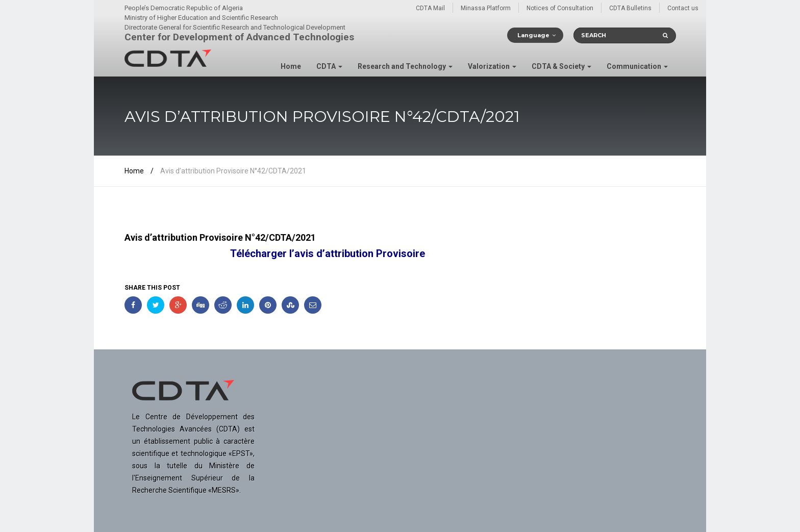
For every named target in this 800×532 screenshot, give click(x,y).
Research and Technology (405, 66)
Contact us (683, 8)
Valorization (492, 66)
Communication (637, 66)
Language (533, 35)
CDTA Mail (430, 8)
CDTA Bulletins (630, 8)
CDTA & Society (561, 66)
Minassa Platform (486, 8)
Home (291, 66)
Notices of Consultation (560, 8)
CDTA (329, 66)
